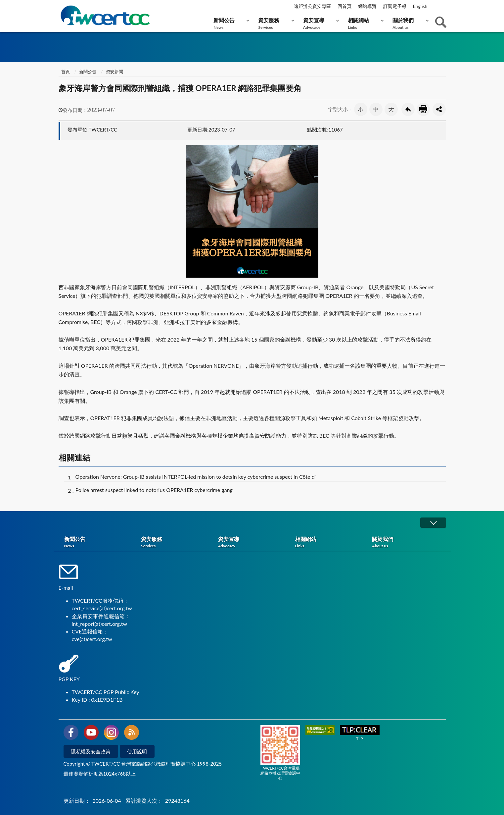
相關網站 (364, 23)
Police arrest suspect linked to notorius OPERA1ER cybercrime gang (154, 490)
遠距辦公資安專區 (312, 6)
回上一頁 (408, 109)
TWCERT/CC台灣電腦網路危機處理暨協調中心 (280, 753)
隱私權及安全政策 (91, 751)
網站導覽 (367, 6)
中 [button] (376, 109)
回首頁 (344, 6)
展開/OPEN (433, 523)
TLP (360, 733)
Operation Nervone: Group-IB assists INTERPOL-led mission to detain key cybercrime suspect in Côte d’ (196, 477)
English (420, 6)
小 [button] (361, 109)
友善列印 (423, 109)
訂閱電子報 (395, 6)
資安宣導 (320, 23)
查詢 (441, 22)
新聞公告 (230, 23)
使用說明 (137, 751)
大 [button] (391, 109)
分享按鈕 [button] (439, 109)
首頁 (65, 72)
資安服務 (275, 23)
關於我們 (409, 23)
